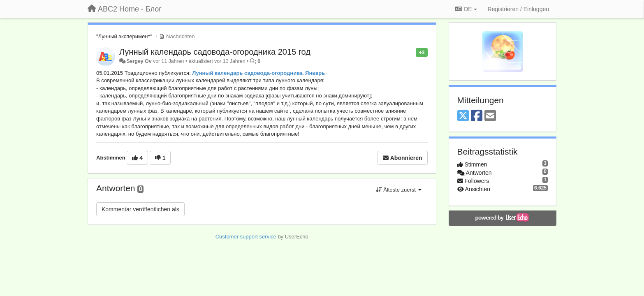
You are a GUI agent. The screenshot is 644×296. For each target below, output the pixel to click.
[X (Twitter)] (463, 116)
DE (466, 9)
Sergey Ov (139, 61)
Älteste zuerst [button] (399, 190)
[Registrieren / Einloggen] (518, 9)
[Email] (490, 116)
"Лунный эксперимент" (124, 36)
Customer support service (246, 237)
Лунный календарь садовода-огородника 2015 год (215, 52)
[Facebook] (477, 116)
